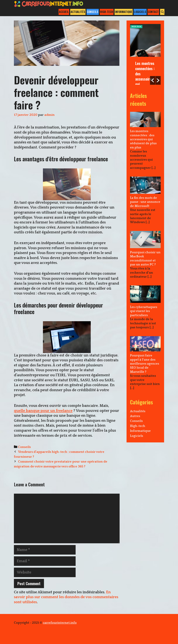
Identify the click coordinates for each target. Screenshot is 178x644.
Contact (153, 12)
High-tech (107, 12)
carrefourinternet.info (60, 623)
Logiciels (140, 12)
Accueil (64, 12)
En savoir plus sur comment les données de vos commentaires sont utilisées (66, 597)
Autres (135, 416)
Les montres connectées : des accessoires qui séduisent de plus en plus (145, 79)
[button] (153, 80)
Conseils (93, 12)
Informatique (124, 12)
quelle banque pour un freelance (43, 411)
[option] (145, 54)
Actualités (78, 12)
